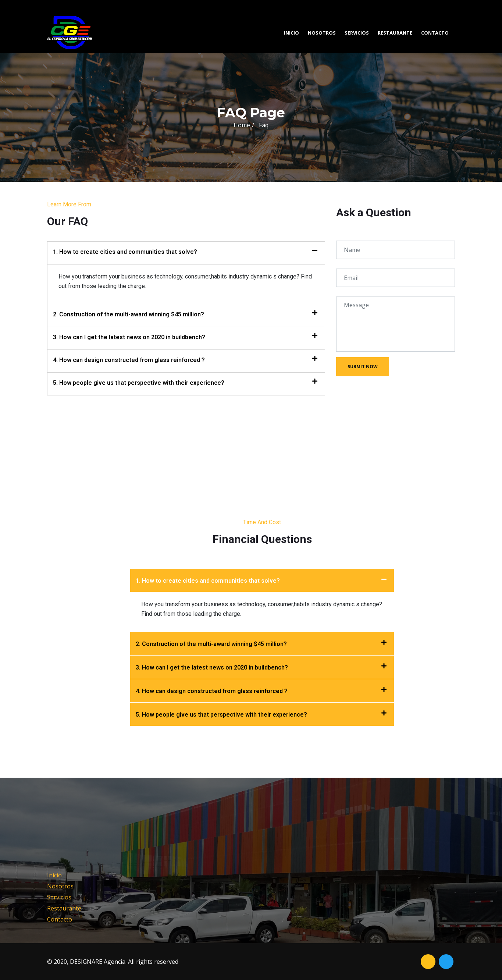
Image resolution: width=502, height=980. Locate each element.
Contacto (435, 33)
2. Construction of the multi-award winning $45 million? (129, 314)
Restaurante (395, 33)
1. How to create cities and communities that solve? (125, 252)
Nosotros (322, 33)
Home (242, 125)
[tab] (186, 253)
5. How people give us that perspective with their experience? (139, 383)
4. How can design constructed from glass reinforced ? (129, 360)
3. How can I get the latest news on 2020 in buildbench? (129, 337)
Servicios (357, 33)
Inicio (291, 33)
